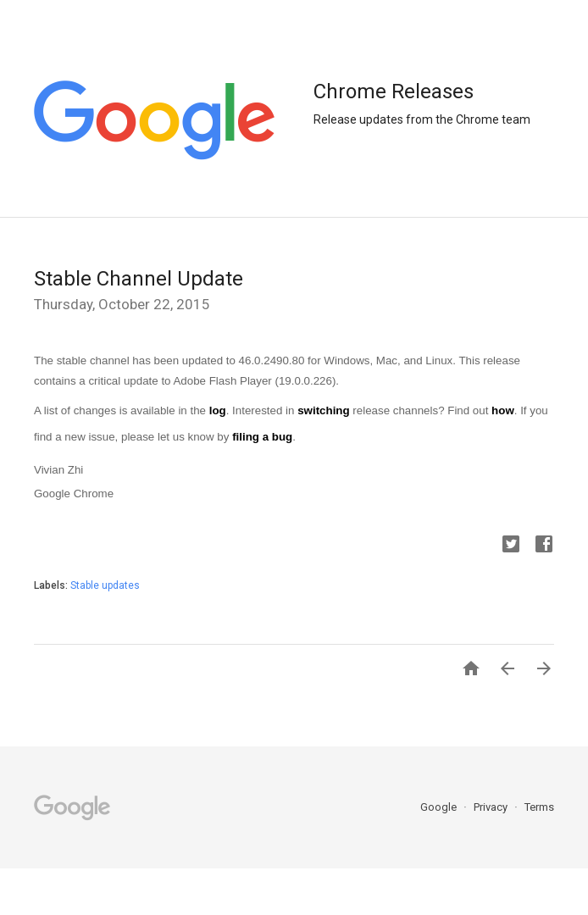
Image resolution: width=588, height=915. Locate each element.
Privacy (492, 807)
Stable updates (105, 585)
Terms (539, 807)
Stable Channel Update (139, 279)
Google (440, 807)
